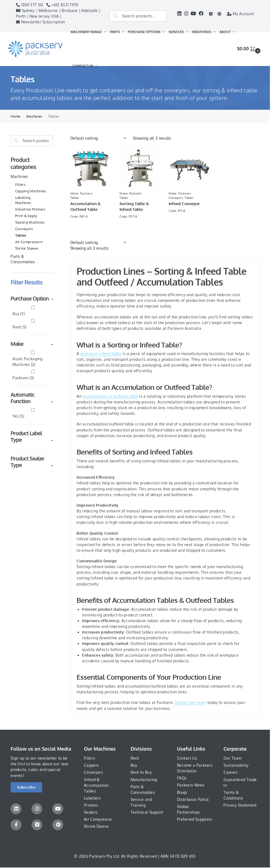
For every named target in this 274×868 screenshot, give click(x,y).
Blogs (182, 792)
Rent (19, 327)
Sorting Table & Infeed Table (134, 206)
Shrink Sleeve (27, 248)
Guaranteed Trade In (240, 782)
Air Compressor (98, 819)
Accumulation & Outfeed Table (86, 206)
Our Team (232, 758)
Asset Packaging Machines (28, 361)
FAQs (182, 778)
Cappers (91, 765)
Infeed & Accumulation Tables (96, 785)
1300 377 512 (30, 5)
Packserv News (191, 785)
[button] (249, 49)
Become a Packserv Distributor (195, 768)
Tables (21, 235)
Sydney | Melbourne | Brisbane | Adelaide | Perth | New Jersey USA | (58, 13)
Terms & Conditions (233, 795)
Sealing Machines (30, 222)
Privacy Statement (240, 805)
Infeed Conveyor (184, 204)
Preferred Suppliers (195, 819)
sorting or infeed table (101, 354)
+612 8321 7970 (62, 5)
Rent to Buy (141, 772)
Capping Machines (31, 191)
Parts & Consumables (143, 789)
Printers (91, 805)
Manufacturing (144, 780)
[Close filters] (55, 138)
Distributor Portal (193, 799)
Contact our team (190, 702)
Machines (34, 116)
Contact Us (187, 758)
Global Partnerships (189, 809)
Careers (231, 772)
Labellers (92, 798)
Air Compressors (29, 242)
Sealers (91, 812)
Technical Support (147, 812)
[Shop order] (99, 138)
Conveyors (24, 229)
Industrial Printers (30, 209)
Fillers (20, 184)
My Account (240, 14)
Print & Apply (26, 216)
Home (15, 116)
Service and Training (141, 802)
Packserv (23, 378)
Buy (19, 314)
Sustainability (236, 765)
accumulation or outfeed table (110, 396)
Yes (18, 416)
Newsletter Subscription (41, 22)
